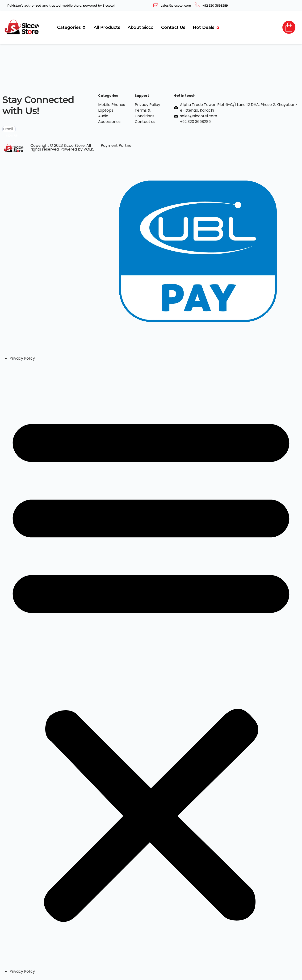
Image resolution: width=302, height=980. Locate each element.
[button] (151, 665)
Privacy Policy (22, 358)
